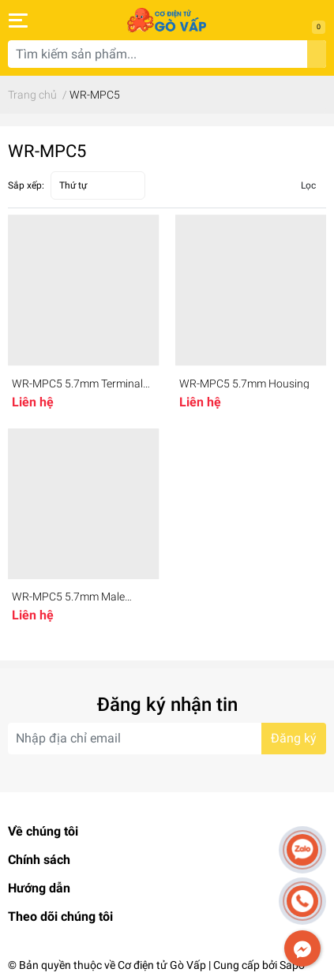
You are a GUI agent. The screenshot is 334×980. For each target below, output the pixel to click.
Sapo (292, 965)
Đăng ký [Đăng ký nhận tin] (294, 738)
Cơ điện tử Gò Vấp (162, 965)
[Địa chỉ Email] (167, 739)
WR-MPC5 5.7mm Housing (244, 383)
